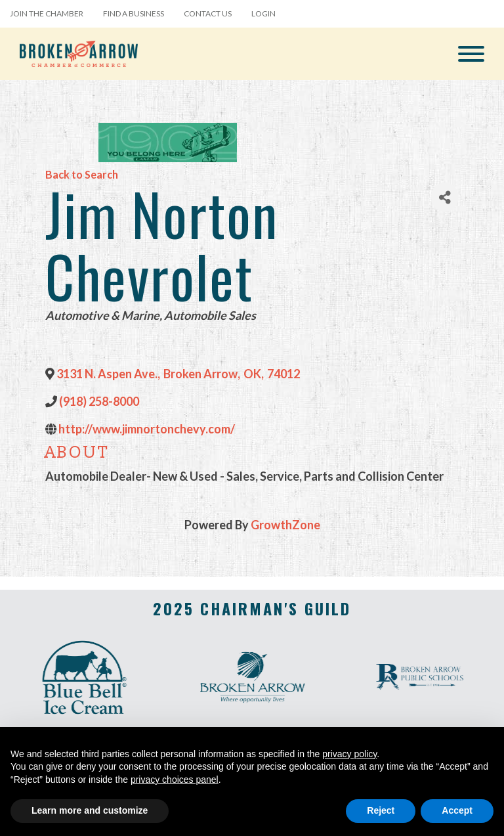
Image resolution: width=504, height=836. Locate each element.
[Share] (445, 197)
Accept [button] (457, 810)
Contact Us (208, 13)
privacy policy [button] (349, 754)
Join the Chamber (47, 13)
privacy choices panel (175, 780)
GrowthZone (285, 525)
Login (263, 13)
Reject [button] (381, 810)
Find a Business (134, 13)
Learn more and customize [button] (90, 810)
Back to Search (82, 174)
